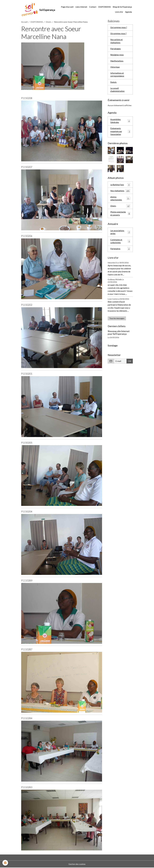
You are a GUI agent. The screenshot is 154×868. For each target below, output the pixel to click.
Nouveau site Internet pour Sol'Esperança (119, 336)
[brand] (36, 10)
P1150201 (27, 374)
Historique (115, 68)
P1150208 (27, 98)
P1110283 (27, 788)
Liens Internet (81, 7)
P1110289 (27, 581)
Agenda (128, 12)
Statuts (113, 84)
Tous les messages (117, 321)
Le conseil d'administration (117, 91)
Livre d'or (119, 12)
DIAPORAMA (104, 7)
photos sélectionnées (120, 201)
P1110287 (27, 650)
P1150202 (27, 305)
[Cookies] (5, 863)
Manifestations (117, 62)
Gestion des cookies (77, 864)
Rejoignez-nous (117, 56)
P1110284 (27, 719)
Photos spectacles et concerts (120, 216)
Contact (93, 7)
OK (130, 364)
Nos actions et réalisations (117, 42)
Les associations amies (120, 235)
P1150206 (27, 236)
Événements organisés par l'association (120, 133)
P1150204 (27, 512)
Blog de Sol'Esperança (122, 7)
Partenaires (120, 252)
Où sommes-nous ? (118, 34)
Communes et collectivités (120, 244)
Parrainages (116, 50)
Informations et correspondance (117, 76)
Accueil (24, 22)
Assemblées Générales (120, 123)
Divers (48, 22)
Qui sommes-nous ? (119, 28)
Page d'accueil (67, 7)
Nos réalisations (120, 193)
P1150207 (27, 167)
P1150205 (27, 443)
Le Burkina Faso (120, 187)
